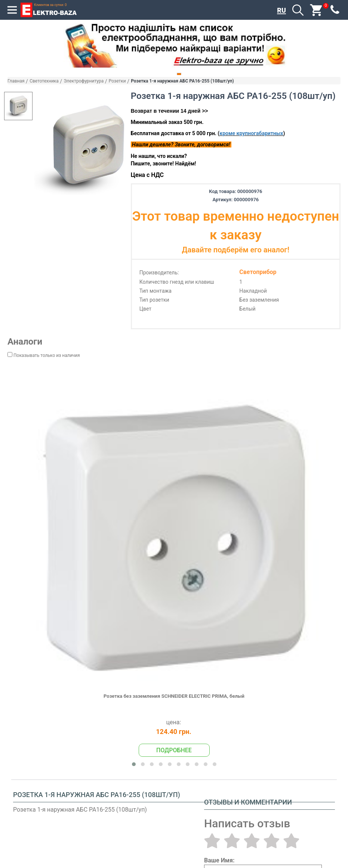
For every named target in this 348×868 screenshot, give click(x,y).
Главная (16, 81)
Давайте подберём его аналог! (236, 250)
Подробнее (174, 750)
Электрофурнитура (84, 81)
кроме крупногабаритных (251, 133)
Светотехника (44, 81)
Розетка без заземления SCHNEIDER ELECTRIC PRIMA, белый (174, 696)
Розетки (117, 81)
